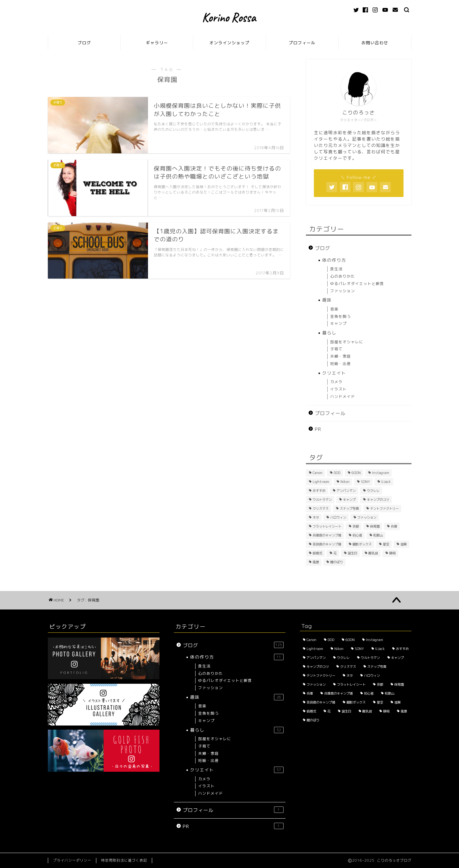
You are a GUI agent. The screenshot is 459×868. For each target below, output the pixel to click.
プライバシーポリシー (72, 860)
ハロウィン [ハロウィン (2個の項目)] (338, 517)
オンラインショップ (229, 43)
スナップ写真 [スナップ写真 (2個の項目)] (349, 508)
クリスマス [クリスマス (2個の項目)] (321, 508)
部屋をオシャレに (347, 342)
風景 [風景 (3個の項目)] (316, 562)
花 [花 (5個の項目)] (335, 553)
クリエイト (334, 373)
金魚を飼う (341, 316)
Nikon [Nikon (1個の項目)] (345, 482)
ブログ (84, 43)
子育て (336, 349)
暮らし (329, 333)
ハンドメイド (343, 396)
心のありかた (343, 276)
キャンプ (338, 323)
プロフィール (302, 43)
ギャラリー (157, 43)
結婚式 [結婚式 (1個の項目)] (317, 553)
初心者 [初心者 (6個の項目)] (357, 535)
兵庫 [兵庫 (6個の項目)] (394, 526)
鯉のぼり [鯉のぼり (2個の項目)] (337, 562)
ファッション (343, 291)
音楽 (334, 309)
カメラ (336, 382)
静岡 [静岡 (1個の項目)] (392, 553)
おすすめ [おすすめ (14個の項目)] (319, 491)
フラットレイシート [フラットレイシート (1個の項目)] (327, 526)
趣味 (327, 300)
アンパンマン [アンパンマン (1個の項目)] (346, 491)
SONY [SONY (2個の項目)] (365, 482)
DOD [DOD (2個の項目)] (337, 473)
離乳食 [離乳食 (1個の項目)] (373, 553)
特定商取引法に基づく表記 (124, 860)
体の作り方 (334, 260)
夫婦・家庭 (341, 356)
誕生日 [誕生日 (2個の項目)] (352, 553)
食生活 (336, 269)
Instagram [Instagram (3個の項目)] (381, 473)
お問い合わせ (375, 43)
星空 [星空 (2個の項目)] (386, 544)
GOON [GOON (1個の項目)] (356, 473)
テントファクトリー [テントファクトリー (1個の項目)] (384, 508)
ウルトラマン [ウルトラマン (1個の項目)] (322, 500)
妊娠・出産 (341, 364)
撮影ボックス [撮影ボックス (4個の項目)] (362, 544)
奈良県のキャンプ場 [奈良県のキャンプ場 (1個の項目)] (327, 544)
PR (318, 429)
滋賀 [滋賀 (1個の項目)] (403, 544)
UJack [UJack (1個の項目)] (386, 482)
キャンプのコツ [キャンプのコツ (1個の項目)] (378, 500)
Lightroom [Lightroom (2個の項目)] (321, 482)
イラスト (338, 389)
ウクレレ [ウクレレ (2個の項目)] (373, 491)
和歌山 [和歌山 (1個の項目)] (378, 535)
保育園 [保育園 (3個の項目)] (375, 526)
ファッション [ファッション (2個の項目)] (367, 517)
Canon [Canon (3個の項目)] (318, 473)
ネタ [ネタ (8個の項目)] (316, 517)
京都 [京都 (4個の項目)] (356, 526)
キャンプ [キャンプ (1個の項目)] (349, 500)
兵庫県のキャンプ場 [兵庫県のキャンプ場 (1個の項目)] (327, 535)
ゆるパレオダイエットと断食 (357, 284)
